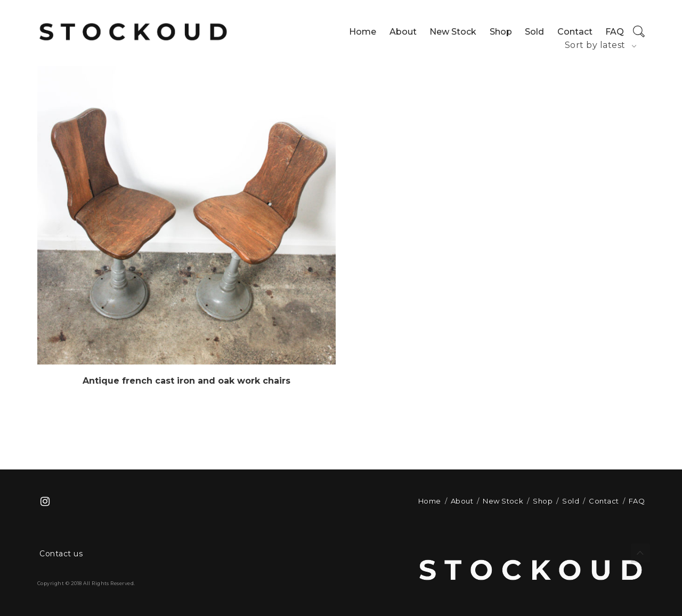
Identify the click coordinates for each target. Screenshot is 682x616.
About (403, 32)
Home (363, 32)
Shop (501, 32)
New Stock (453, 32)
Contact (575, 32)
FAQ (615, 32)
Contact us (61, 554)
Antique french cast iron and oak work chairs (186, 381)
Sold (534, 32)
